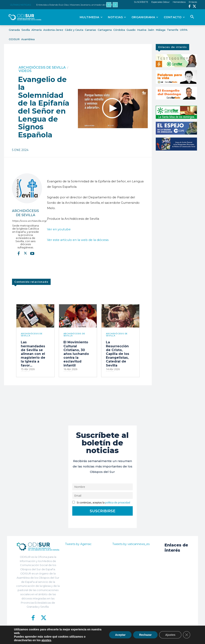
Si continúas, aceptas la (101, 503)
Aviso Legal (140, 638)
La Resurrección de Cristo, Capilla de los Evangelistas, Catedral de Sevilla (118, 354)
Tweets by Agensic (78, 544)
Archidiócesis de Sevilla (42, 68)
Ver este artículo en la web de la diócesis (78, 240)
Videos (25, 71)
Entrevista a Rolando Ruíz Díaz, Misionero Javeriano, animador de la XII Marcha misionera (83, 5)
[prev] (109, 5)
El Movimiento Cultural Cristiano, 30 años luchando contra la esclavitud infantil (76, 354)
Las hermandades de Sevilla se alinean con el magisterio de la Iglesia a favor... (33, 354)
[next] (115, 5)
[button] (192, 17)
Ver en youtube (59, 229)
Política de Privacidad (120, 638)
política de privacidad (118, 503)
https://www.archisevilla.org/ (26, 221)
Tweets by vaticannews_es (131, 544)
